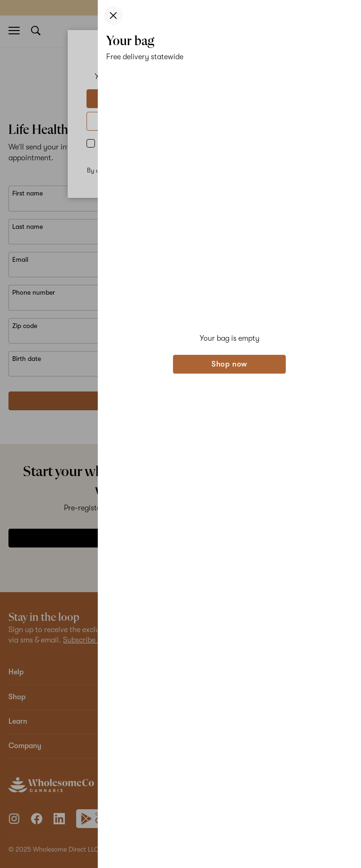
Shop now (229, 364)
